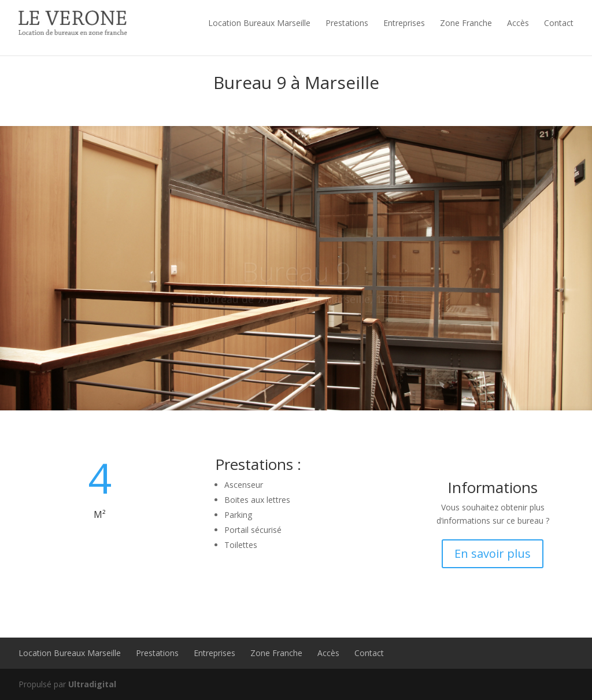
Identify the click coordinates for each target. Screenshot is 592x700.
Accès (518, 23)
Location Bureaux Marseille (259, 23)
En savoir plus (493, 553)
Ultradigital (92, 684)
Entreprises (404, 23)
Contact (559, 23)
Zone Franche (466, 23)
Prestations (347, 23)
